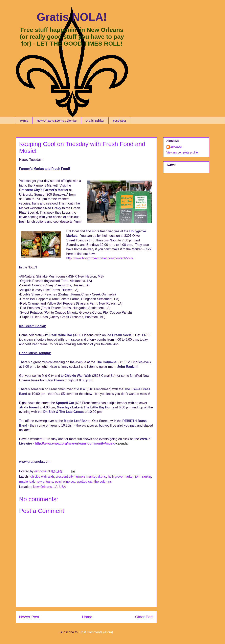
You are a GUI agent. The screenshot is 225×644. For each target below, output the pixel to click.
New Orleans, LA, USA (50, 487)
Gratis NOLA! (72, 17)
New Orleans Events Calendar (57, 121)
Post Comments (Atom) (96, 632)
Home (24, 121)
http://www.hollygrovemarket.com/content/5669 (100, 258)
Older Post (144, 617)
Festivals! (119, 121)
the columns (103, 482)
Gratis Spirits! (95, 121)
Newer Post (29, 617)
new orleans (44, 482)
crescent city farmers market (76, 476)
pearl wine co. (65, 482)
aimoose (176, 147)
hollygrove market (121, 476)
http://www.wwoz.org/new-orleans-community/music (75, 443)
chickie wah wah (42, 476)
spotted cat (85, 482)
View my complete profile (182, 152)
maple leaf (27, 482)
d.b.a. (102, 476)
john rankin (143, 476)
